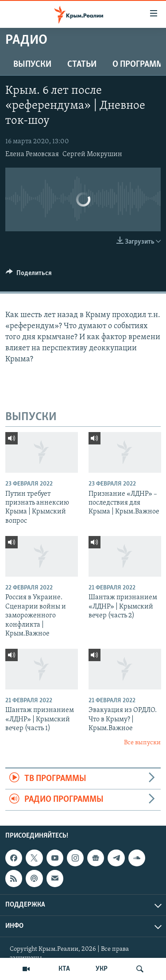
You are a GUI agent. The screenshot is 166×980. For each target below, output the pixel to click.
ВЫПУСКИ (32, 65)
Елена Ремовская (32, 154)
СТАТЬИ (82, 65)
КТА (64, 969)
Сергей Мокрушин (92, 154)
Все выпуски (142, 743)
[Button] (29, 275)
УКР (102, 969)
